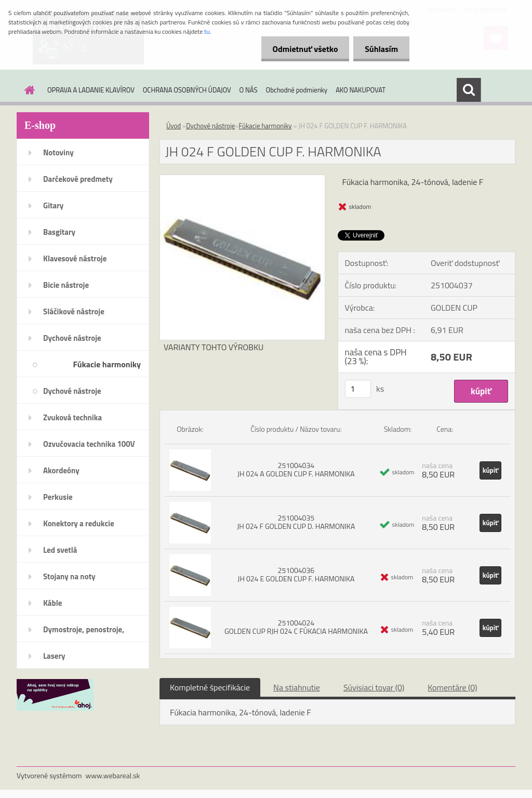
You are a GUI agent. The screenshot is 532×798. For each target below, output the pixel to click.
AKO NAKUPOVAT (361, 90)
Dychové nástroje (72, 338)
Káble (52, 603)
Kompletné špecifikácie (210, 687)
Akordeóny (61, 470)
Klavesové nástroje (75, 258)
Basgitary (59, 232)
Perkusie (58, 497)
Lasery (54, 656)
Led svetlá (60, 550)
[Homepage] (28, 90)
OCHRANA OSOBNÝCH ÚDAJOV (187, 90)
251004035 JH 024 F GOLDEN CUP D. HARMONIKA (296, 522)
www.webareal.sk (113, 775)
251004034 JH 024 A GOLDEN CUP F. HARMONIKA (296, 469)
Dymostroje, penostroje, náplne (84, 633)
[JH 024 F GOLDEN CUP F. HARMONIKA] (242, 179)
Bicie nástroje (66, 285)
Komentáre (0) (452, 687)
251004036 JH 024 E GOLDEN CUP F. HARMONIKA (296, 574)
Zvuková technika (72, 417)
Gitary (53, 205)
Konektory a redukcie (79, 523)
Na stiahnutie (297, 687)
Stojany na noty (69, 576)
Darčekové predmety (78, 179)
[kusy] (358, 389)
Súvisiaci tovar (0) (374, 687)
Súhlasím (380, 49)
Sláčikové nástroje (74, 311)
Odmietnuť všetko (300, 49)
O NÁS (249, 90)
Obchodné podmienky (297, 90)
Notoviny (58, 152)
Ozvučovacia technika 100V (89, 444)
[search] (469, 90)
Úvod (174, 126)
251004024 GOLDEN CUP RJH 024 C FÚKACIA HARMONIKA (296, 627)
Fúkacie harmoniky (107, 364)
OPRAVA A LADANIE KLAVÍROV (91, 90)
